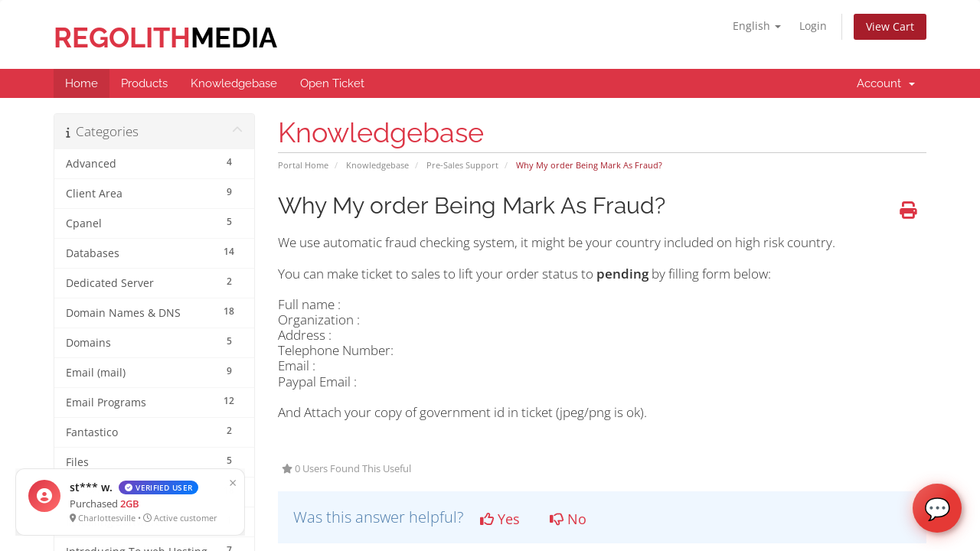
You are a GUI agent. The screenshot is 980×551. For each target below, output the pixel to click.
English (757, 26)
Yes (500, 519)
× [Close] (181, 482)
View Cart (890, 26)
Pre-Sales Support (462, 165)
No (568, 519)
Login (813, 26)
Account (886, 83)
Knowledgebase (377, 165)
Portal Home (303, 165)
